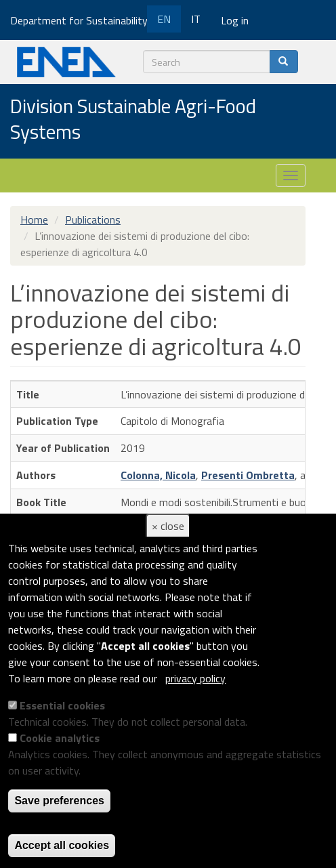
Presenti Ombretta (248, 475)
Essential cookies (62, 705)
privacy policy (195, 678)
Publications (93, 220)
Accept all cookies (62, 845)
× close (168, 526)
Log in (235, 20)
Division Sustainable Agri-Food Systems (133, 120)
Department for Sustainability (84, 20)
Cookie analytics (60, 738)
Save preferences (59, 801)
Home (34, 220)
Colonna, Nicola (158, 475)
